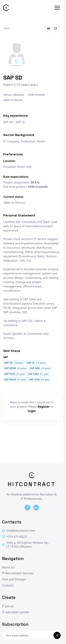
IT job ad (8, 606)
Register (44, 407)
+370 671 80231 (15, 537)
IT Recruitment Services (18, 573)
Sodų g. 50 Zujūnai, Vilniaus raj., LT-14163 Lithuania (25, 545)
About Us (8, 567)
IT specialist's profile (16, 612)
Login (32, 411)
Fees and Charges (14, 579)
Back (7, 28)
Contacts (8, 585)
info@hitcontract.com (19, 531)
